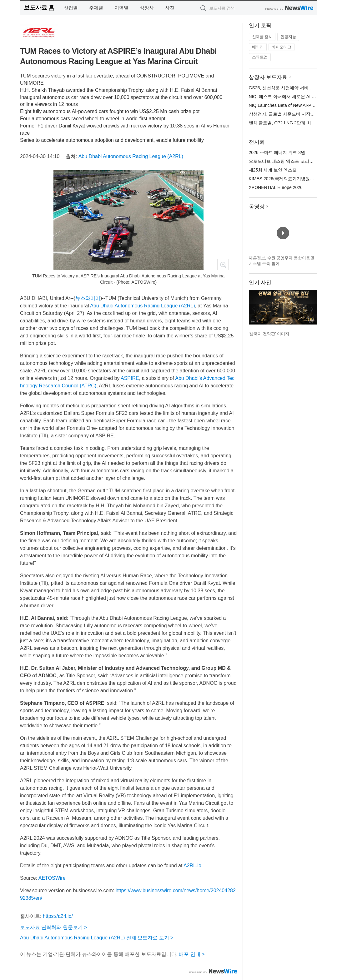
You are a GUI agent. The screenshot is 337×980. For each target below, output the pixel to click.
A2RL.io (192, 866)
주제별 (96, 8)
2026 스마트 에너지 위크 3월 (277, 152)
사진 (170, 8)
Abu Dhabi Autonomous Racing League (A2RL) (131, 156)
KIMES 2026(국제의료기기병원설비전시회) (291, 179)
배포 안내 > (192, 954)
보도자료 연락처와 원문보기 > (54, 927)
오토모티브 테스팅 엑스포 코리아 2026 (287, 161)
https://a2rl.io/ (58, 916)
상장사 (147, 8)
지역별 (121, 8)
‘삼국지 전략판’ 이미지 (269, 334)
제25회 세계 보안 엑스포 (273, 170)
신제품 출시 (262, 37)
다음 (312, 309)
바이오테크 (282, 47)
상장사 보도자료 (268, 77)
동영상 (257, 207)
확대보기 (223, 265)
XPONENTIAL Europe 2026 (276, 187)
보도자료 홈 (39, 8)
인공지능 (288, 37)
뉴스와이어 (88, 298)
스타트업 (260, 57)
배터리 (258, 47)
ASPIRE (130, 378)
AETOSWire (52, 878)
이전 (254, 309)
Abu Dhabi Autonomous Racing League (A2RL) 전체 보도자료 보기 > (97, 938)
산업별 (71, 8)
